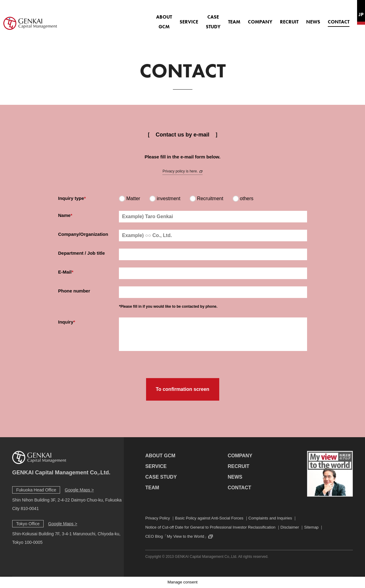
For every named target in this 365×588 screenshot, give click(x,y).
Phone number (74, 291)
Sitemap (311, 527)
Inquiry (66, 322)
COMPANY (242, 18)
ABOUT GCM (127, 18)
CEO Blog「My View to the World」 (177, 536)
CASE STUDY (189, 18)
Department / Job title (82, 253)
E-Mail (65, 272)
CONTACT (321, 18)
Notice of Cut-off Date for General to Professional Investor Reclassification (210, 527)
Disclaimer (290, 527)
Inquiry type (71, 198)
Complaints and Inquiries (270, 518)
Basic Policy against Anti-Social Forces (209, 518)
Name (64, 215)
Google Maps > (79, 490)
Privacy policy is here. (182, 171)
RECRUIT (271, 18)
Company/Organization (83, 234)
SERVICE (158, 18)
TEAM (216, 18)
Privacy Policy (157, 518)
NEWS (295, 18)
